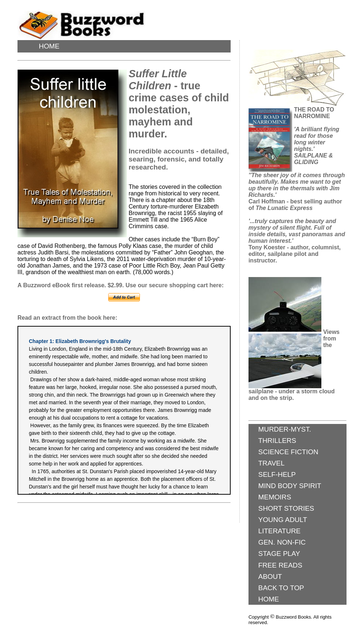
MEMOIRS (275, 497)
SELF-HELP (277, 474)
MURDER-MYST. (285, 429)
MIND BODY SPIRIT (290, 486)
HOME (49, 46)
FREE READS (280, 565)
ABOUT (270, 577)
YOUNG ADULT (283, 520)
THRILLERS (277, 441)
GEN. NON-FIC (282, 542)
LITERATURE (279, 531)
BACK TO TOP (281, 588)
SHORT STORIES (286, 508)
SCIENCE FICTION (288, 452)
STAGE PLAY (279, 554)
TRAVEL (271, 463)
